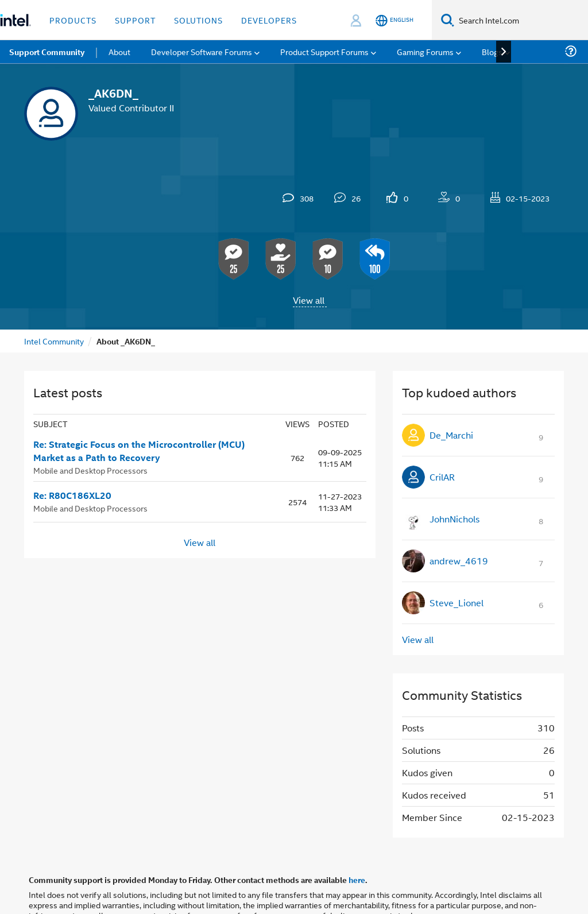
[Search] (448, 20)
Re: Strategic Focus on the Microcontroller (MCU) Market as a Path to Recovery (139, 451)
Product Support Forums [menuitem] (324, 51)
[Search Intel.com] (521, 20)
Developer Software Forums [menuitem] (202, 51)
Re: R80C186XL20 (72, 495)
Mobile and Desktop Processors (90, 470)
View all (309, 300)
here (357, 880)
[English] (394, 20)
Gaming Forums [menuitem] (425, 51)
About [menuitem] (119, 51)
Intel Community (54, 341)
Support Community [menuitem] (47, 52)
